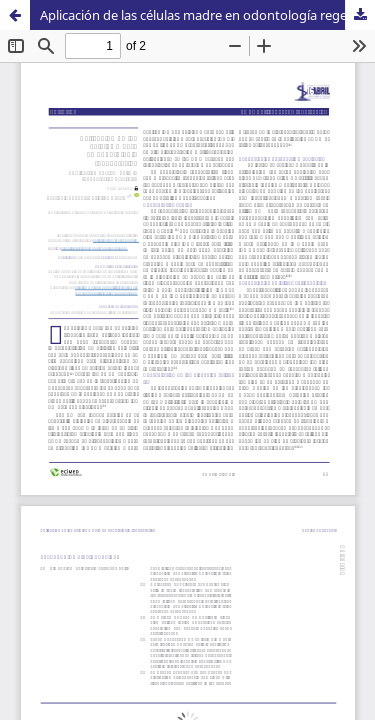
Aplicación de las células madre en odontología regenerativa (207, 15)
